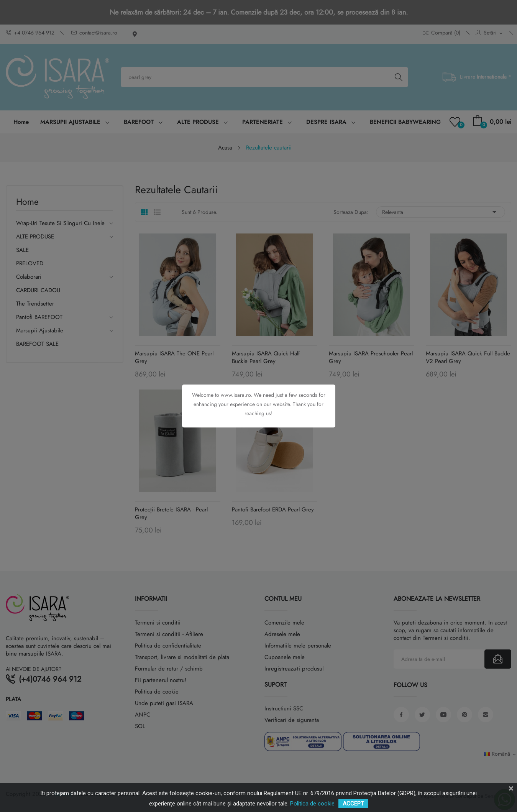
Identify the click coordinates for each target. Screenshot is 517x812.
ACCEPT (353, 804)
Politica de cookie (312, 804)
